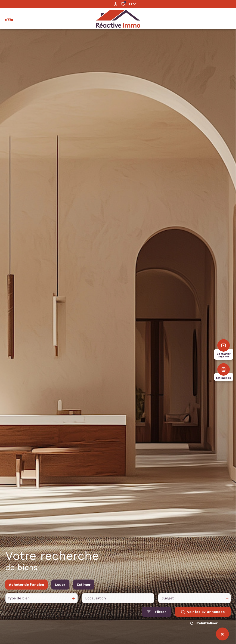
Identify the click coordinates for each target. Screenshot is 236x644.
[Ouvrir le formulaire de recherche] (157, 618)
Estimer (84, 591)
